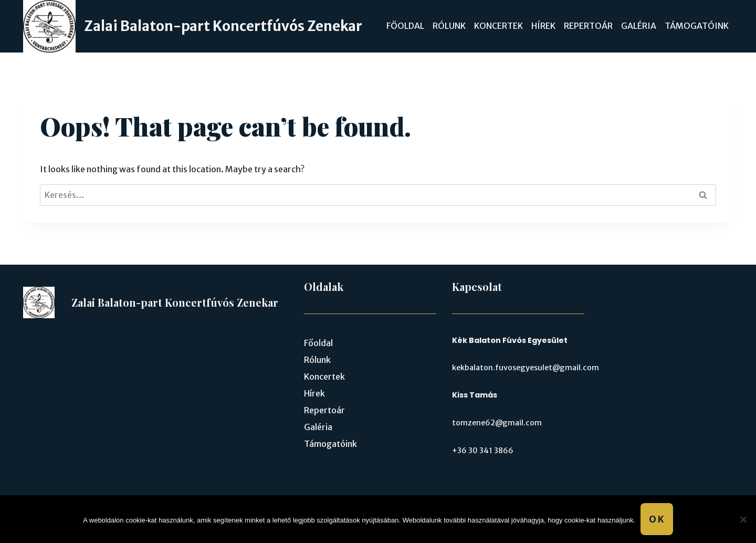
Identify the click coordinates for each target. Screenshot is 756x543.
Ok (657, 519)
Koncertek (498, 26)
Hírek (543, 26)
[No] (743, 519)
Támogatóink (697, 26)
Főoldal (405, 26)
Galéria (639, 26)
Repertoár (588, 26)
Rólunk (449, 26)
